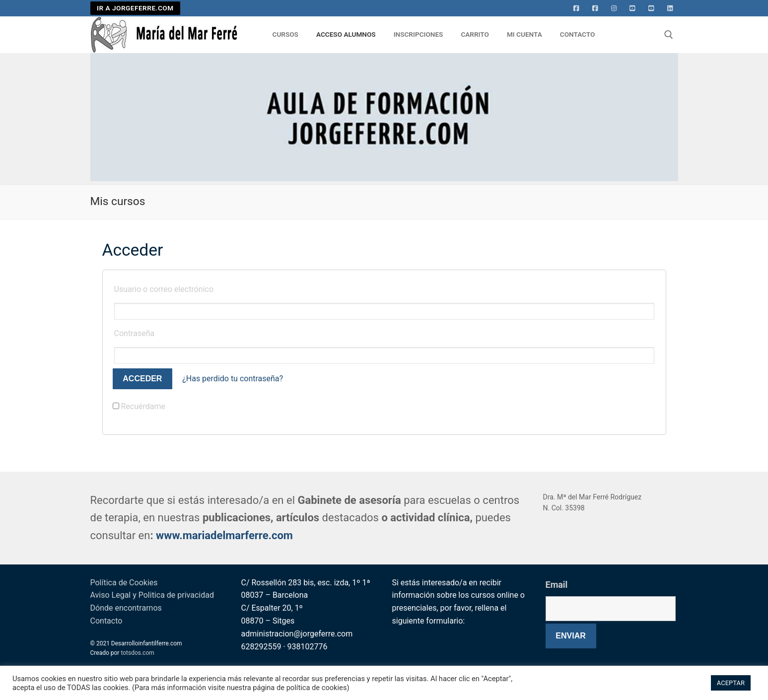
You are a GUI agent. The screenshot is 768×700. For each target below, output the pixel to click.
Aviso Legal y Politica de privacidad (152, 595)
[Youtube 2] (651, 8)
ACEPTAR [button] (731, 683)
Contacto (106, 621)
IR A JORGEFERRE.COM (135, 8)
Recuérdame (139, 406)
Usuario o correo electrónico (164, 289)
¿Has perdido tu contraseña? (233, 379)
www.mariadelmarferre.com (224, 535)
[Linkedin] (670, 8)
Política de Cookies (124, 583)
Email (557, 585)
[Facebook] (576, 8)
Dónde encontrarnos (126, 608)
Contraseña (135, 333)
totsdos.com (137, 653)
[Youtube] (632, 8)
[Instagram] (614, 8)
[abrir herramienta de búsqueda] (669, 35)
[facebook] (595, 8)
